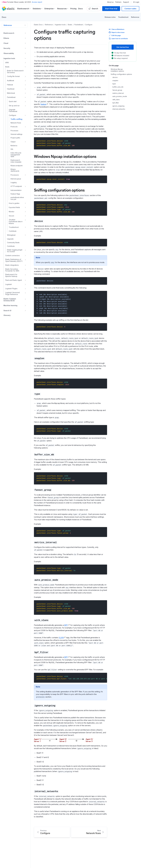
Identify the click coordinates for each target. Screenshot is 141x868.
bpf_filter (116, 103)
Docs (80, 9)
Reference (135, 17)
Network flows (16, 123)
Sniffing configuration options (121, 74)
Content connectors (13, 255)
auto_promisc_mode (120, 96)
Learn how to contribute (118, 38)
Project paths (15, 138)
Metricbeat (11, 93)
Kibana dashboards (15, 170)
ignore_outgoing (118, 106)
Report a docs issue (117, 32)
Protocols (14, 127)
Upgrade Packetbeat (13, 111)
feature (43, 104)
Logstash (9, 284)
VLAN (61, 638)
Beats (7, 67)
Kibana (6, 38)
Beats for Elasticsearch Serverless (15, 72)
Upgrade (10, 239)
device (115, 77)
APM (7, 63)
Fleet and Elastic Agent (14, 280)
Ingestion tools (9, 58)
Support (126, 2)
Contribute (13, 231)
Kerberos (14, 146)
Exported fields (14, 207)
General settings (16, 134)
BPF (66, 625)
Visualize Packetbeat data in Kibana (16, 222)
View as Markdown (117, 29)
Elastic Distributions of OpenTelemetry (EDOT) (14, 260)
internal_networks (119, 109)
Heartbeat (11, 89)
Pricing (73, 9)
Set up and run (14, 106)
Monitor (12, 212)
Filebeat (10, 85)
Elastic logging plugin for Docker (15, 251)
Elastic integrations (12, 265)
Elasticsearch (9, 33)
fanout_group (117, 90)
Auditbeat (11, 81)
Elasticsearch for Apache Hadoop (11, 275)
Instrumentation (16, 190)
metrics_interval (118, 93)
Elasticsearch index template (16, 161)
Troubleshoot (123, 17)
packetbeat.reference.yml (17, 198)
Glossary (7, 315)
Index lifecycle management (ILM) (16, 155)
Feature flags (15, 194)
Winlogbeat (11, 235)
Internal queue (16, 179)
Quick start (13, 101)
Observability (9, 53)
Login (136, 2)
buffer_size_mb (118, 87)
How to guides (14, 203)
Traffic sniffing (16, 119)
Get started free (123, 47)
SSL (12, 149)
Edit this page (115, 35)
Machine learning (10, 305)
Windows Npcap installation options (117, 70)
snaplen (115, 81)
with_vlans (116, 100)
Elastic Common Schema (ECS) (10, 300)
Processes (14, 131)
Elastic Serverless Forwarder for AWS (12, 270)
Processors (15, 175)
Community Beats (13, 243)
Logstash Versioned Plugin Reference (13, 293)
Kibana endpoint (17, 166)
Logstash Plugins (11, 289)
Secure (11, 216)
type (114, 84)
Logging (14, 182)
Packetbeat (11, 97)
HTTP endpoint (16, 186)
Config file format (13, 76)
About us (110, 2)
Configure (12, 115)
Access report (37, 2)
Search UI (7, 311)
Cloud (6, 43)
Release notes (110, 17)
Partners (118, 2)
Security (7, 48)
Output (13, 142)
